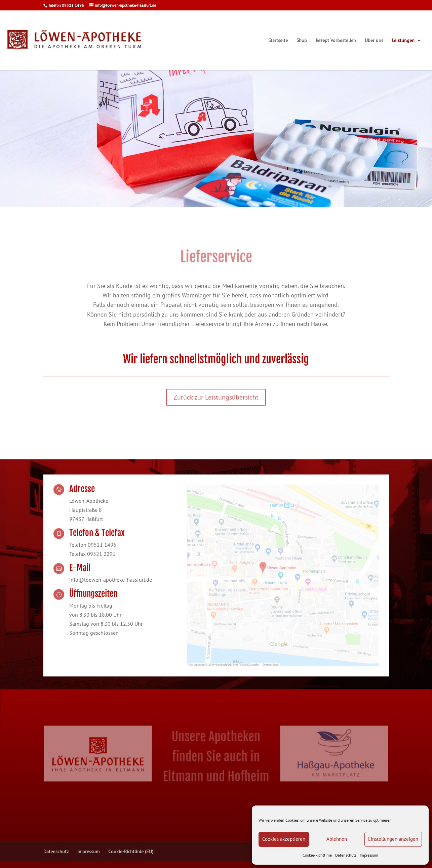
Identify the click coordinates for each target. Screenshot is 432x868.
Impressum (369, 855)
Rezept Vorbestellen (336, 41)
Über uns (374, 41)
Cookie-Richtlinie (317, 855)
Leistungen (403, 41)
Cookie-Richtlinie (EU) (131, 852)
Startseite (278, 41)
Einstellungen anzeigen (393, 839)
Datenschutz (346, 855)
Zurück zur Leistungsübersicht (216, 397)
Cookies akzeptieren (284, 839)
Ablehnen (337, 839)
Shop (302, 41)
